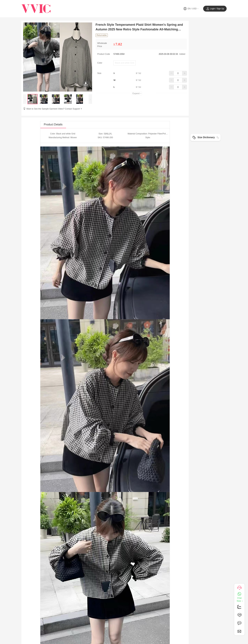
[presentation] (25, 99)
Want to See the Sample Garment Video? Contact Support (54, 109)
